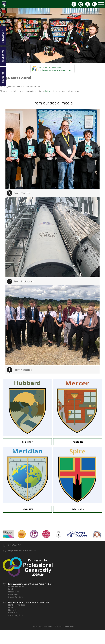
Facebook (74, 4)
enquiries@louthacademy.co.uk (22, 550)
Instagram (81, 4)
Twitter (88, 4)
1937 (4, 4)
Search (94, 4)
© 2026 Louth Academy (64, 626)
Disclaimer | (49, 626)
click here (49, 91)
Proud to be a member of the (54, 69)
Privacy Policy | (38, 626)
